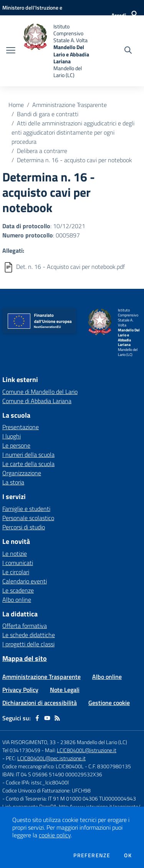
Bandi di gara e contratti (48, 114)
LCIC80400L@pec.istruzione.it (51, 758)
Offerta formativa (25, 626)
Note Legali (65, 690)
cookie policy (55, 835)
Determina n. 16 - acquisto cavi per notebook (74, 160)
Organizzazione (22, 473)
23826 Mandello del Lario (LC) (94, 742)
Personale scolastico (28, 518)
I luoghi (12, 436)
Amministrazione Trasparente (70, 105)
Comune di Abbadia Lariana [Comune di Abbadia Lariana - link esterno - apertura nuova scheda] (37, 401)
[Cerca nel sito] (128, 51)
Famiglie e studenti (26, 509)
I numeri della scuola (28, 455)
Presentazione (21, 427)
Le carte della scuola (28, 464)
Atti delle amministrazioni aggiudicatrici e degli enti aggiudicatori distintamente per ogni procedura (73, 132)
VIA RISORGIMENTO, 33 (29, 742)
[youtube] (47, 718)
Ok (128, 855)
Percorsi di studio (24, 527)
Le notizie (15, 553)
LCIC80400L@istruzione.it (87, 750)
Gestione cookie (109, 703)
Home (16, 105)
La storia (13, 482)
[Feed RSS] (57, 718)
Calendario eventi (25, 581)
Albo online (17, 600)
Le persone (16, 445)
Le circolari (16, 572)
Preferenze (92, 855)
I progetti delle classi (28, 644)
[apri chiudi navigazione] (11, 51)
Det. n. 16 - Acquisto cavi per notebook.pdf (70, 267)
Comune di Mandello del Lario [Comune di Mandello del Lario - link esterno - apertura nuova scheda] (40, 392)
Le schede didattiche (29, 635)
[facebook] (37, 718)
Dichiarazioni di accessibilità (40, 703)
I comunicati (18, 563)
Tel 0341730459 (21, 750)
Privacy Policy (20, 690)
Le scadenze (18, 590)
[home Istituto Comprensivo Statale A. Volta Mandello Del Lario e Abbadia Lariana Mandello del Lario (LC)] (58, 51)
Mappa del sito (25, 658)
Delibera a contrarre (42, 151)
